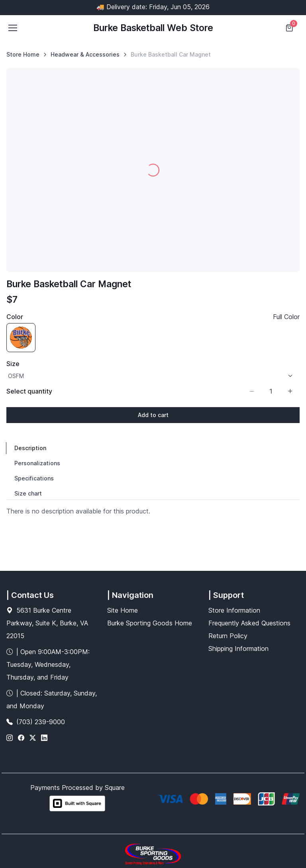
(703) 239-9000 (41, 722)
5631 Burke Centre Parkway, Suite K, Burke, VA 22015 (47, 623)
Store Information (234, 610)
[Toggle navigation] (12, 28)
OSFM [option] (16, 376)
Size (13, 364)
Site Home (123, 610)
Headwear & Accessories (85, 54)
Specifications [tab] (34, 478)
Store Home (23, 54)
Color (15, 317)
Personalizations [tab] (37, 463)
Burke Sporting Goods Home (150, 623)
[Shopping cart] (290, 28)
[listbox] (153, 376)
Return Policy (228, 636)
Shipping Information (238, 649)
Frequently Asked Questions (249, 623)
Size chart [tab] (28, 493)
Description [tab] (30, 448)
